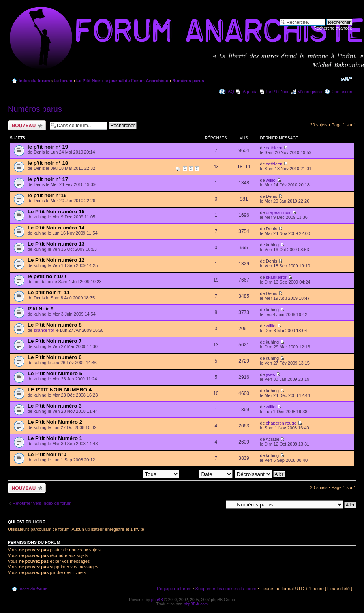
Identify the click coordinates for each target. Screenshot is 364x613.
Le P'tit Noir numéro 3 (55, 406)
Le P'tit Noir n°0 (47, 454)
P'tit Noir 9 (40, 309)
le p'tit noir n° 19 (48, 147)
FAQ (230, 92)
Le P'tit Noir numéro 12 (56, 260)
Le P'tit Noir (278, 92)
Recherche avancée (333, 28)
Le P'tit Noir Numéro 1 (55, 438)
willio (271, 180)
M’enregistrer (310, 92)
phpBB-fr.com (196, 604)
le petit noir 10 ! (47, 276)
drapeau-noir (278, 212)
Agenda (250, 92)
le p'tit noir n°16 (47, 195)
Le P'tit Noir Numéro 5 (55, 373)
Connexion (342, 92)
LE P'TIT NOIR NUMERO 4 (60, 390)
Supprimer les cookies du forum (226, 589)
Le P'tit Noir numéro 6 (55, 357)
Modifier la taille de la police (346, 79)
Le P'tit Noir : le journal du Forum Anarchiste (122, 81)
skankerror (276, 277)
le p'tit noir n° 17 (48, 179)
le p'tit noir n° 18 (48, 163)
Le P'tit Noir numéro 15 (56, 212)
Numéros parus (188, 81)
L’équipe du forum (174, 589)
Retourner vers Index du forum (42, 503)
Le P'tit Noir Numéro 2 (55, 422)
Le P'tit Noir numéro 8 (55, 325)
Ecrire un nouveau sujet (27, 125)
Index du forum (34, 81)
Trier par (207, 474)
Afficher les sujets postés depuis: (129, 474)
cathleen (274, 148)
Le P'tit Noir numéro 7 (55, 341)
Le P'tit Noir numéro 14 (56, 228)
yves (271, 374)
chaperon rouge (281, 423)
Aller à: (216, 504)
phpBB (157, 600)
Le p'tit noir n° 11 (49, 292)
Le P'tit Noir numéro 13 (56, 244)
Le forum (63, 81)
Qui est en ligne (27, 522)
